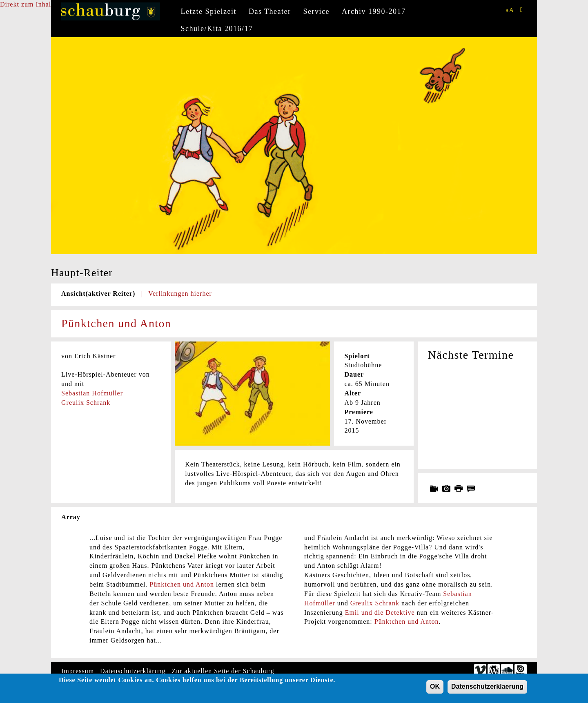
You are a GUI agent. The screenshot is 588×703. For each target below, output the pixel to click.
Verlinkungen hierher (180, 293)
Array (71, 517)
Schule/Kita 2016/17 (217, 29)
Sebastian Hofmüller (92, 393)
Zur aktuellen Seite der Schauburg (223, 671)
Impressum (78, 671)
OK (435, 688)
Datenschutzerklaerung (487, 688)
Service (316, 11)
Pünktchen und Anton (182, 584)
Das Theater (270, 11)
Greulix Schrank (86, 403)
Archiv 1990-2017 (374, 11)
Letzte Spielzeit (209, 11)
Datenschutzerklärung (133, 671)
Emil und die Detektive (380, 613)
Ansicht (98, 293)
